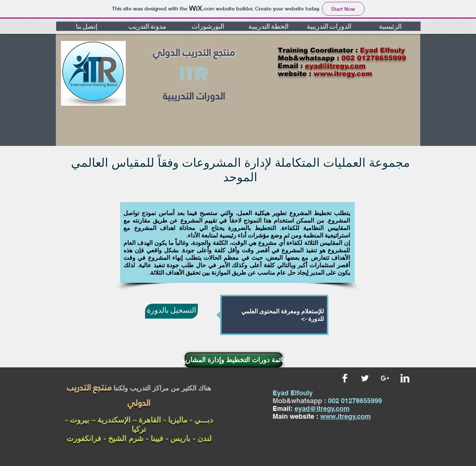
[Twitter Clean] (365, 378)
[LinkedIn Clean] (405, 378)
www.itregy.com (345, 416)
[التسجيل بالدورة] (171, 311)
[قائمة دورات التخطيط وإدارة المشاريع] (234, 360)
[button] (86, 26)
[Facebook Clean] (345, 378)
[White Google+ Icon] (385, 378)
